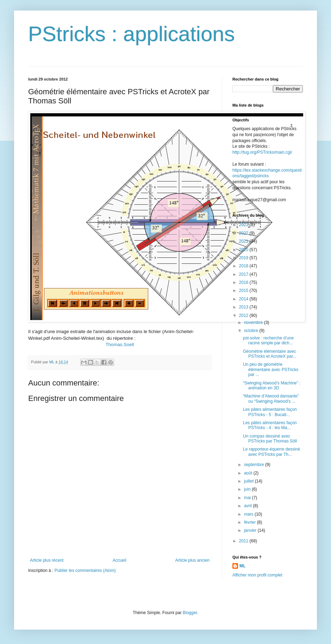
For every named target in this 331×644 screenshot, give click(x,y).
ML (242, 566)
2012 (244, 315)
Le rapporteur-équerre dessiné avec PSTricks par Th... (271, 452)
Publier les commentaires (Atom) (85, 570)
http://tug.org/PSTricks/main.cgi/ (262, 152)
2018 (244, 266)
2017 (244, 274)
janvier (251, 530)
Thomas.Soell (120, 345)
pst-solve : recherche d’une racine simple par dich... (268, 340)
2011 (244, 541)
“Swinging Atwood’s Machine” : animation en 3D (272, 385)
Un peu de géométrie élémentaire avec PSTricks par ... (271, 369)
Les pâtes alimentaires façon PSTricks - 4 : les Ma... (270, 425)
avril (248, 506)
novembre (254, 323)
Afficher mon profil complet (257, 575)
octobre (252, 331)
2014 (244, 299)
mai (248, 498)
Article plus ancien (192, 560)
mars (249, 514)
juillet (249, 481)
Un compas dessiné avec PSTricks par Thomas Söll (270, 439)
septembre (255, 465)
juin (248, 489)
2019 (244, 258)
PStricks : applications (132, 34)
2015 (244, 291)
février (251, 522)
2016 (244, 282)
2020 (244, 250)
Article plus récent (47, 560)
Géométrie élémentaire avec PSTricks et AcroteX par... (270, 354)
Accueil (120, 560)
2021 (244, 241)
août (249, 473)
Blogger (190, 613)
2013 (244, 307)
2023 (244, 225)
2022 (244, 233)
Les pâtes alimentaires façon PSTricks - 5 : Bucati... (270, 412)
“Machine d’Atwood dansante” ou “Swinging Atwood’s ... (271, 398)
